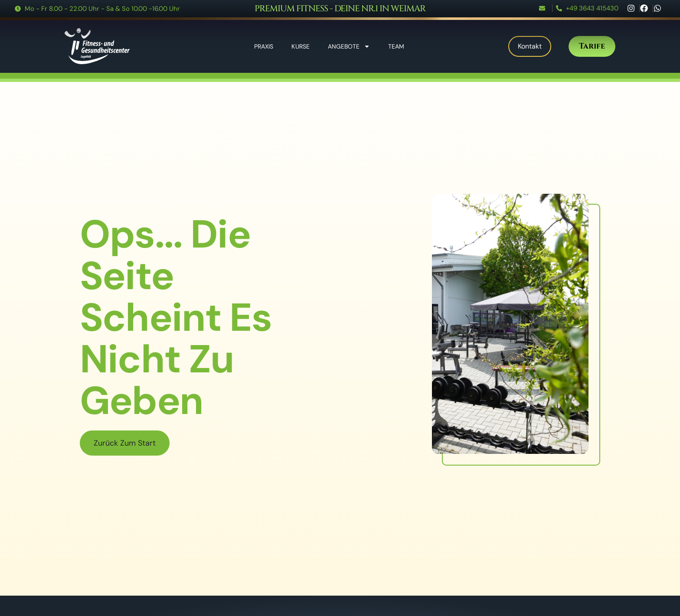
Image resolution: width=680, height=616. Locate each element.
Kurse (301, 46)
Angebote (349, 46)
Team (396, 46)
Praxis (264, 46)
